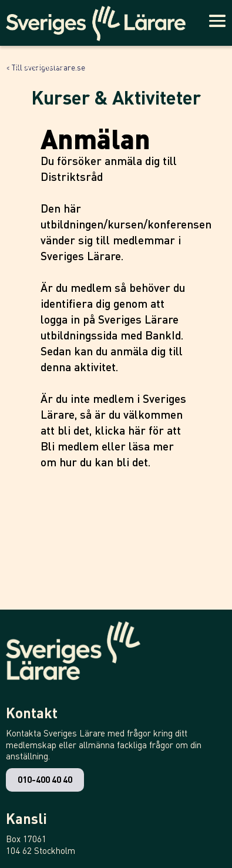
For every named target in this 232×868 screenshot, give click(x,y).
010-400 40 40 (45, 779)
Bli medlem (70, 446)
